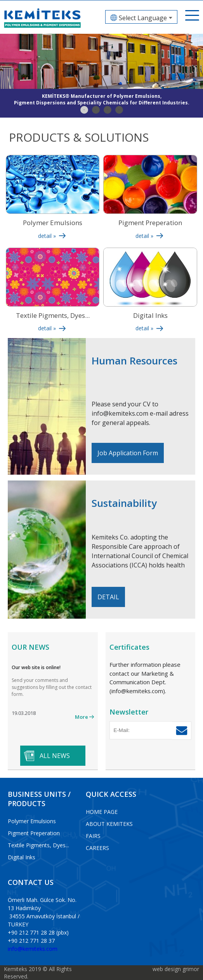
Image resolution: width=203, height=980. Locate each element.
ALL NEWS (55, 756)
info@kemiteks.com (33, 949)
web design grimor (176, 969)
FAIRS (93, 836)
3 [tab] (108, 110)
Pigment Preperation (34, 833)
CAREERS (97, 848)
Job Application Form (128, 453)
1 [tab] (84, 110)
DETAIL (108, 597)
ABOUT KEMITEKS (109, 824)
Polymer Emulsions (32, 821)
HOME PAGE (102, 812)
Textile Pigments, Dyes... (38, 845)
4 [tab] (119, 110)
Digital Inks (22, 857)
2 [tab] (96, 110)
